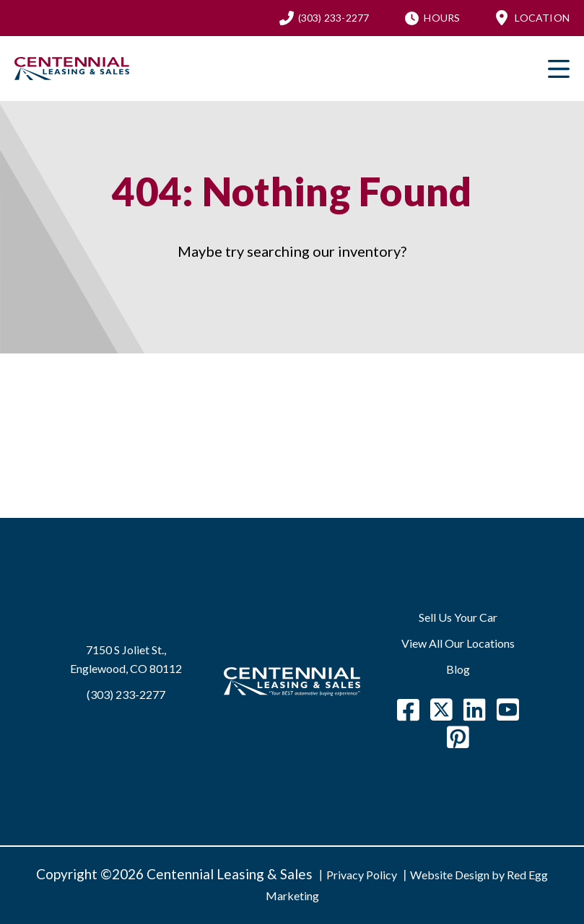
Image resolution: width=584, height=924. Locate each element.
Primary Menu (559, 69)
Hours (442, 18)
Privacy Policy (362, 875)
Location (542, 18)
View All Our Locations (458, 643)
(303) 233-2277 (334, 18)
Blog (458, 669)
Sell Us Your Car (458, 617)
